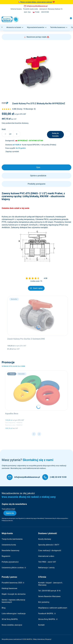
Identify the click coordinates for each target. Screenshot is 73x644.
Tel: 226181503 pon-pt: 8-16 (49, 591)
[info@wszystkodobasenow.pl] (23, 477)
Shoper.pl (48, 639)
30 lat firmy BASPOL (10, 619)
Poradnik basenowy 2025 (12, 583)
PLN (29, 12)
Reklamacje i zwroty (46, 568)
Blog (4, 608)
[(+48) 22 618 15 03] (54, 477)
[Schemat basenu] (16, 9)
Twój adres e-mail (8, 509)
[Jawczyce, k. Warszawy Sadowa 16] (51, 9)
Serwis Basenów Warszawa (49, 596)
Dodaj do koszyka (55, 135)
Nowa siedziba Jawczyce (12, 625)
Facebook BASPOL (46, 614)
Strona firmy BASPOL (47, 619)
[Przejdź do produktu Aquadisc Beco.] (36, 391)
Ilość (4, 129)
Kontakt (41, 625)
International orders (46, 556)
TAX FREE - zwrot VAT (47, 562)
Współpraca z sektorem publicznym (53, 608)
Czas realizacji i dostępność (50, 550)
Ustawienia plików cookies (13, 568)
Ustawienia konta (9, 545)
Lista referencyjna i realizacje (14, 614)
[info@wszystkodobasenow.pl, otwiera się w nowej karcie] (36, 6)
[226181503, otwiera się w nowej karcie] (45, 12)
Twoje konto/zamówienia (12, 539)
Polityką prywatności (7, 521)
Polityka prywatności (10, 562)
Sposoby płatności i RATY (49, 545)
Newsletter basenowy (10, 550)
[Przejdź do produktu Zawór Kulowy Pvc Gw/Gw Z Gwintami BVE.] (38, 316)
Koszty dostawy (45, 539)
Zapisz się (10, 513)
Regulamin (21, 518)
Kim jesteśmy (44, 602)
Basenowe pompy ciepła (36, 37)
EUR (25, 12)
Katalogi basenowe (9, 588)
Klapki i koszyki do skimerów (14, 594)
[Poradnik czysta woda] (31, 9)
